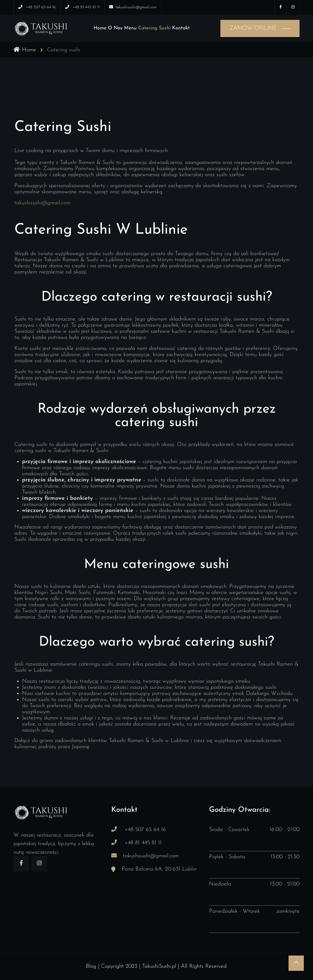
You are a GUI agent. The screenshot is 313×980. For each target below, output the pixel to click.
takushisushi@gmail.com (42, 203)
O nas (115, 28)
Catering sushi (154, 28)
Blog (91, 966)
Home (100, 28)
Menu (130, 28)
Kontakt (181, 28)
